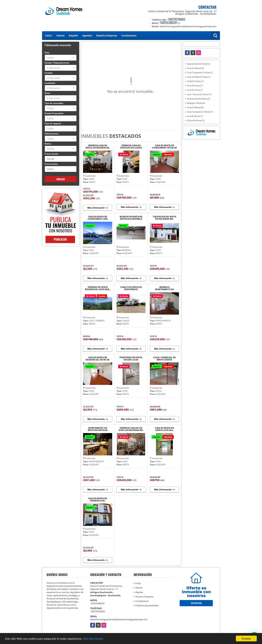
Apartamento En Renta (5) (199, 99)
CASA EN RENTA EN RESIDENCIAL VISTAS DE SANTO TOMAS (98, 359)
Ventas (60, 36)
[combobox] (61, 58)
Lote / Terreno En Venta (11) (199, 94)
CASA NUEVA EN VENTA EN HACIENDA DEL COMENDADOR (164, 218)
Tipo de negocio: (53, 123)
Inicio (48, 36)
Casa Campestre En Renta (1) (200, 112)
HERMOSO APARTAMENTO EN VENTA (164, 288)
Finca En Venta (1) (195, 86)
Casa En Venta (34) (195, 68)
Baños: (48, 144)
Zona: (47, 93)
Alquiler (73, 36)
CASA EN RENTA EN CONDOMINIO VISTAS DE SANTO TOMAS (164, 147)
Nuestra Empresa (107, 36)
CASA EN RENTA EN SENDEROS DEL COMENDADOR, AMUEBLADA (98, 500)
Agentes (87, 36)
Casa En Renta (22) (195, 107)
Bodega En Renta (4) (196, 103)
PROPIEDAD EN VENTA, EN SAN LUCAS (131, 359)
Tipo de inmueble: (54, 103)
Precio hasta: (51, 164)
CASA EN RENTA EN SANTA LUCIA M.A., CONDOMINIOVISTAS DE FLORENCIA (164, 429)
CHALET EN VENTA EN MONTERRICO (131, 288)
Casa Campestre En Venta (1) (200, 72)
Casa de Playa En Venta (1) (199, 77)
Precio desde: (52, 154)
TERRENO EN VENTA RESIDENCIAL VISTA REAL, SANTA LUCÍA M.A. (98, 288)
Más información (93, 639)
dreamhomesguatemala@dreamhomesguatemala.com (119, 619)
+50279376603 (176, 19)
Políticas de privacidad (147, 605)
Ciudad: (49, 73)
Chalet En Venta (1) (195, 81)
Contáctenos (129, 36)
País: (47, 53)
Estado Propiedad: (54, 113)
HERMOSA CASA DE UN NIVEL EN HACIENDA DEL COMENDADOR (131, 429)
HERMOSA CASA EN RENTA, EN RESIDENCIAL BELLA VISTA (98, 147)
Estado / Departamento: (57, 63)
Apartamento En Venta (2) (199, 64)
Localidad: (50, 83)
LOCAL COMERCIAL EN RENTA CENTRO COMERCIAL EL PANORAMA (164, 359)
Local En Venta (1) (195, 90)
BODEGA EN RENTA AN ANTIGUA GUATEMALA (131, 218)
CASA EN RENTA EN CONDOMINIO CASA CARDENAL (98, 218)
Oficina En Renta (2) (196, 120)
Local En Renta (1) (195, 116)
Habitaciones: (52, 134)
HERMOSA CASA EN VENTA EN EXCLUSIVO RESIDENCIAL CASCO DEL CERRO (131, 147)
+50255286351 (168, 23)
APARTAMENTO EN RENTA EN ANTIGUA (98, 429)
